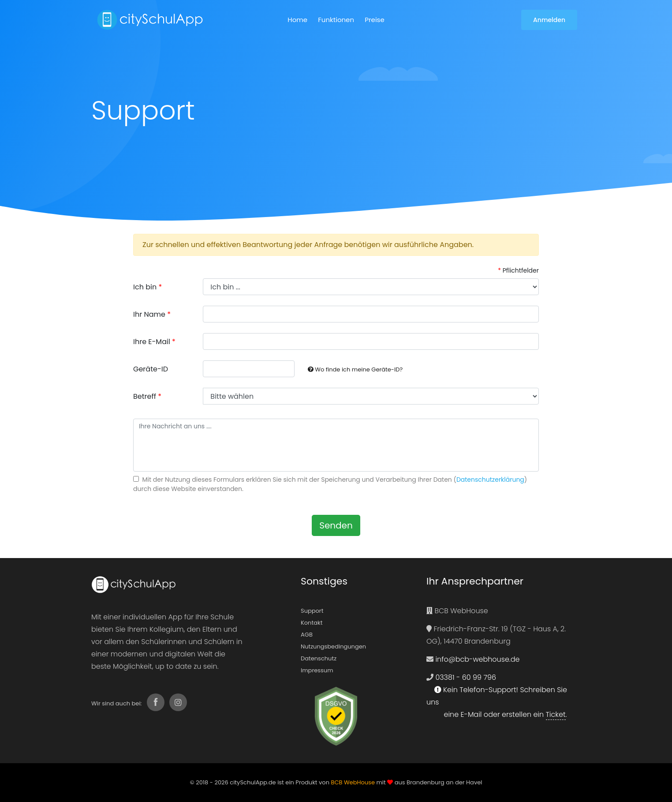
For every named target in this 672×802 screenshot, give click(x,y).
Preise (374, 20)
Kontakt (312, 623)
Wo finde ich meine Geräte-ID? (355, 369)
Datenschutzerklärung (490, 480)
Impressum (317, 670)
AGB (307, 635)
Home (297, 20)
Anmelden (549, 20)
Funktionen (336, 20)
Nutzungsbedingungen (333, 646)
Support (312, 611)
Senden (336, 525)
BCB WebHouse (353, 782)
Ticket (556, 714)
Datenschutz (319, 658)
